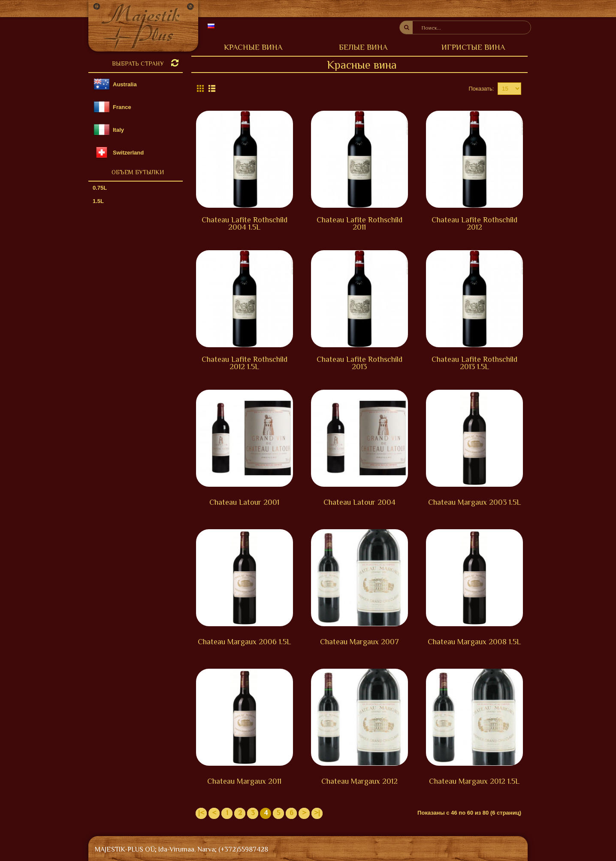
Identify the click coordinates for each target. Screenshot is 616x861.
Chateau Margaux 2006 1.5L (244, 642)
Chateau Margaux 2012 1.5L (474, 781)
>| (317, 813)
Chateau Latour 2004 (359, 502)
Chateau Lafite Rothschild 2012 (474, 223)
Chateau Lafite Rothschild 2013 (359, 363)
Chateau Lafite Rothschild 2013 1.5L (474, 363)
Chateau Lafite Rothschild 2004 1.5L (245, 223)
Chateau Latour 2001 (244, 502)
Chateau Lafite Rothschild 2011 (359, 223)
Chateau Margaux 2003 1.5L (474, 502)
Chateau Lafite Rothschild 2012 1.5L (245, 363)
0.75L (100, 188)
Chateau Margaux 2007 (359, 642)
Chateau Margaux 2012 (359, 781)
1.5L (98, 201)
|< (201, 813)
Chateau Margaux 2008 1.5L (474, 642)
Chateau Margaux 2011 (244, 781)
